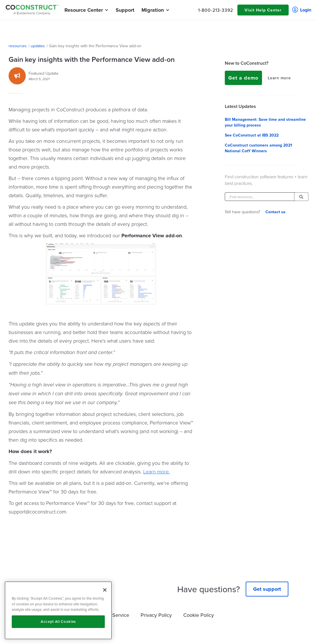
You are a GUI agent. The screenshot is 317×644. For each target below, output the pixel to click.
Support (125, 10)
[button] (84, 10)
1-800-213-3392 (216, 10)
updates (38, 46)
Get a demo (243, 78)
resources (18, 46)
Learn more (279, 78)
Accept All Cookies (58, 622)
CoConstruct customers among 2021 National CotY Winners (258, 148)
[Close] (105, 590)
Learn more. (156, 471)
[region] (58, 610)
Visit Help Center (263, 10)
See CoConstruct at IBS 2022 (252, 135)
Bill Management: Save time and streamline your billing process (265, 122)
